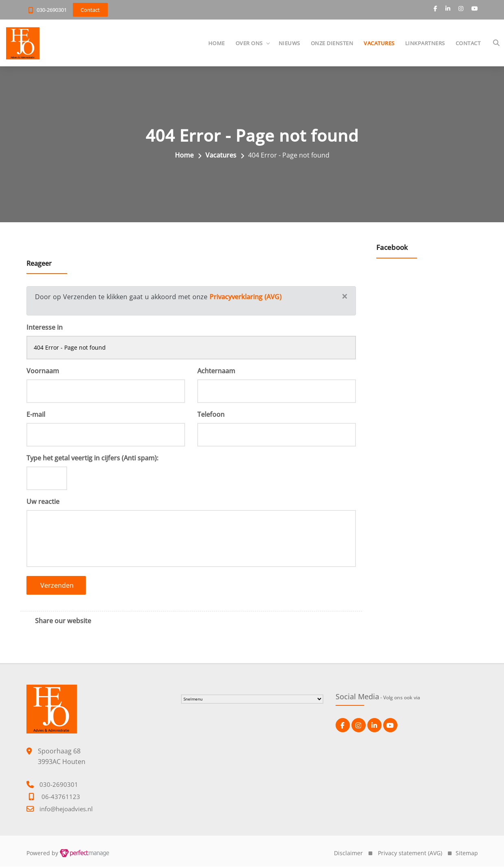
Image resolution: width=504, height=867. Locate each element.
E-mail (36, 415)
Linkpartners (425, 43)
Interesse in (45, 328)
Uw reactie (43, 502)
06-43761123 (61, 797)
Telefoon (211, 415)
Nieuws (289, 43)
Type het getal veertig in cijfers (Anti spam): (92, 458)
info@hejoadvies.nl (66, 809)
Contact (468, 43)
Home (216, 43)
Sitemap (467, 853)
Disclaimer (348, 853)
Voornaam (43, 371)
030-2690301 (52, 10)
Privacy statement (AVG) (410, 853)
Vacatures (379, 43)
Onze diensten (332, 43)
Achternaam (216, 371)
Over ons (249, 43)
